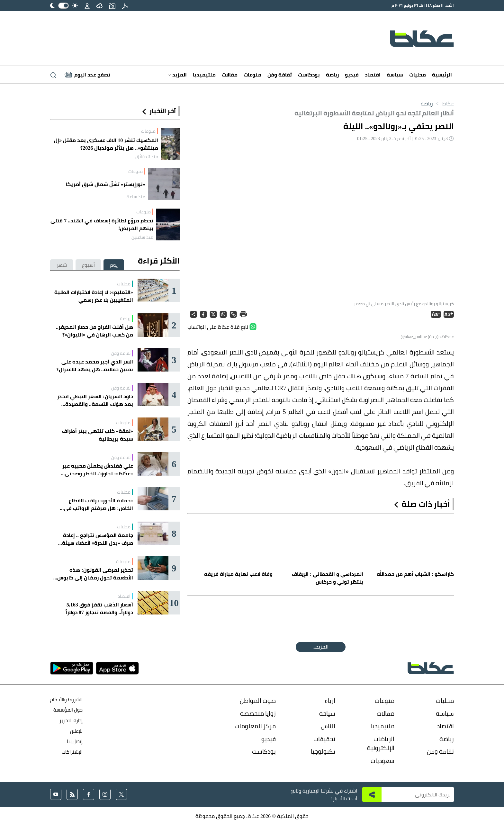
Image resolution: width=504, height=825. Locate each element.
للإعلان (76, 731)
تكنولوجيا (323, 751)
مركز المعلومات (255, 726)
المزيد (177, 75)
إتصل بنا (75, 741)
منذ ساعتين (142, 237)
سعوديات (382, 761)
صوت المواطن (258, 701)
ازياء (330, 701)
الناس (328, 726)
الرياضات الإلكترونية (381, 744)
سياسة (395, 75)
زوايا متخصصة (258, 713)
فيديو (352, 75)
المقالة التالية (321, 647)
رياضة (332, 75)
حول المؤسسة (68, 710)
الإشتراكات (72, 752)
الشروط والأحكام (66, 699)
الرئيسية (442, 75)
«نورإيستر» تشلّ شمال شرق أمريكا (106, 184)
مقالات (230, 75)
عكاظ (443, 103)
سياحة (327, 713)
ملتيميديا (204, 75)
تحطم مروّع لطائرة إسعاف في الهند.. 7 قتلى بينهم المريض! (102, 224)
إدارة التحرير (71, 720)
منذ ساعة (136, 197)
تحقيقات (324, 739)
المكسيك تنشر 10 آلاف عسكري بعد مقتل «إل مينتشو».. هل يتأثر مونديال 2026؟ (106, 144)
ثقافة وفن (280, 75)
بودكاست (309, 75)
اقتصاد (373, 75)
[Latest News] (87, 75)
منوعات (252, 75)
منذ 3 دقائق (147, 157)
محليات (418, 75)
